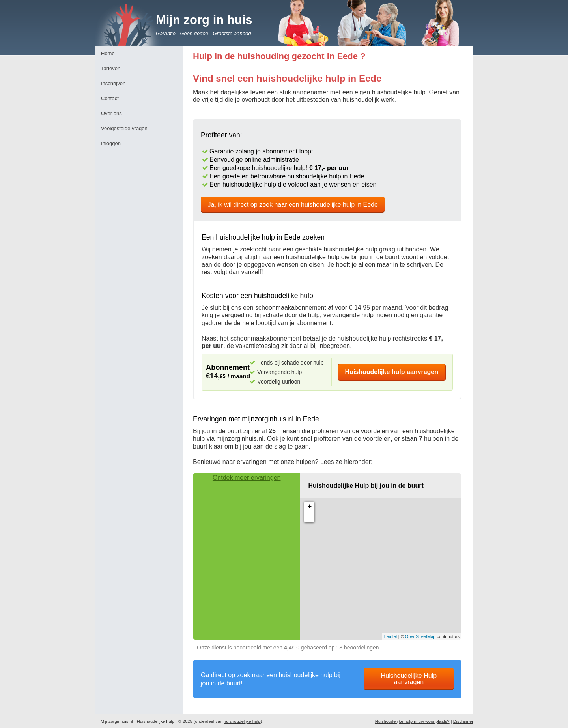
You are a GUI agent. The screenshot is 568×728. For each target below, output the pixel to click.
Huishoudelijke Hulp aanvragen (409, 679)
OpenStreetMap (420, 636)
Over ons (111, 113)
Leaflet (391, 636)
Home (108, 53)
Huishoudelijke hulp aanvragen (392, 372)
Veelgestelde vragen (124, 128)
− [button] (309, 517)
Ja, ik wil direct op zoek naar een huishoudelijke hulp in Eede (293, 205)
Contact (110, 98)
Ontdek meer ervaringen (247, 478)
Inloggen (111, 143)
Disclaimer (463, 721)
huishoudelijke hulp (242, 721)
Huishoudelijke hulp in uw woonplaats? (412, 721)
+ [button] (309, 507)
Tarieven (111, 68)
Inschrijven (113, 83)
